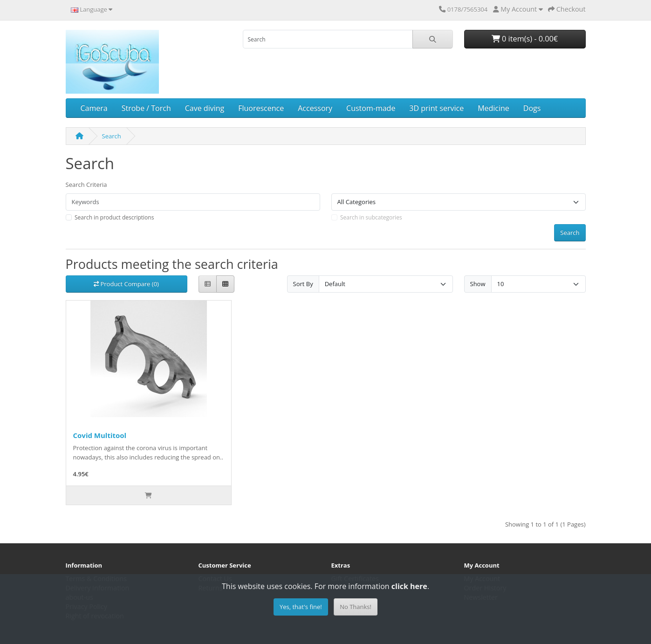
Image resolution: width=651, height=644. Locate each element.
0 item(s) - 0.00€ (525, 39)
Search (112, 136)
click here (409, 586)
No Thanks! (356, 607)
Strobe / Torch (146, 108)
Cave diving (205, 108)
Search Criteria (86, 185)
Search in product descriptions (114, 217)
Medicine (493, 108)
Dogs (532, 108)
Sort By (303, 284)
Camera (94, 108)
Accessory (315, 108)
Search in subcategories (371, 217)
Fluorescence (261, 108)
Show (478, 284)
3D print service (436, 108)
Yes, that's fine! (301, 607)
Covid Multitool (100, 435)
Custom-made (371, 108)
